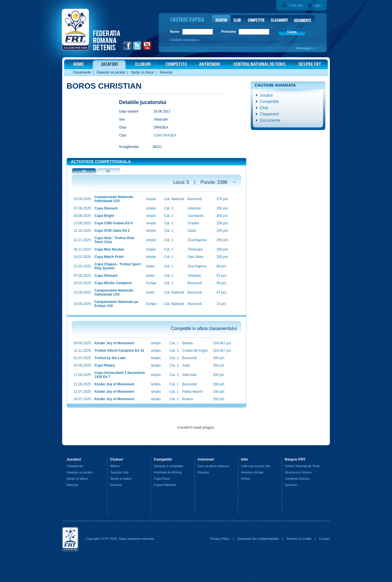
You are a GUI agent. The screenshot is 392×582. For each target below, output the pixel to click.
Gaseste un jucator (111, 72)
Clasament (270, 114)
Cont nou (296, 5)
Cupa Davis (162, 479)
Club (264, 108)
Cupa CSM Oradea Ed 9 (114, 223)
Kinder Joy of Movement (114, 343)
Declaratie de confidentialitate (258, 539)
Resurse (166, 72)
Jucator (267, 95)
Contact (324, 539)
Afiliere (115, 466)
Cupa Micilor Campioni (113, 283)
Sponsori (291, 485)
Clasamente (82, 72)
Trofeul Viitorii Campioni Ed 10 (119, 351)
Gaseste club (119, 472)
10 (84, 171)
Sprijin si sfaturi (142, 72)
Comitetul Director (297, 479)
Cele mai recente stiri (256, 466)
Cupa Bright (104, 216)
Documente (270, 120)
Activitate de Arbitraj (168, 472)
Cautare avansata (184, 40)
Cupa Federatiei (165, 485)
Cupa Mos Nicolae (109, 249)
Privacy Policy (220, 539)
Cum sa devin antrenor (213, 466)
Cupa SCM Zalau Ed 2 (112, 231)
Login (317, 5)
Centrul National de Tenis (302, 466)
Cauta (292, 32)
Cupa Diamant (106, 208)
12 (108, 171)
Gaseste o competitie (169, 466)
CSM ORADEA (165, 135)
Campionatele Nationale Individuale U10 (114, 199)
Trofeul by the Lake (110, 358)
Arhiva (246, 479)
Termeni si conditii (299, 539)
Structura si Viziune (298, 472)
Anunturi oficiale (252, 472)
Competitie (270, 101)
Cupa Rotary (105, 365)
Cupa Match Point (109, 257)
